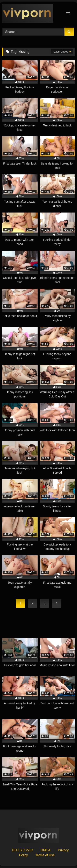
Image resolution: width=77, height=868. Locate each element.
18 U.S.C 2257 (22, 850)
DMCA (45, 850)
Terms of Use (45, 855)
